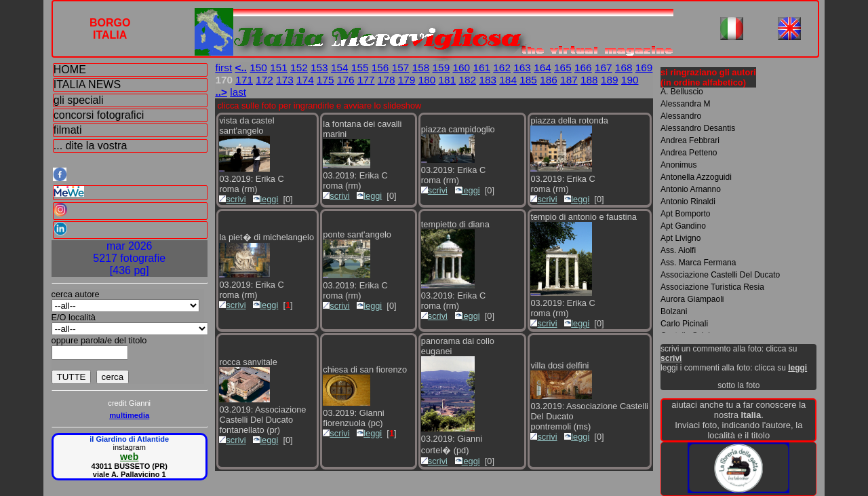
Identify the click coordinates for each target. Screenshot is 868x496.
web (129, 457)
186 (549, 80)
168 (624, 68)
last (238, 92)
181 (448, 80)
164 (542, 68)
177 (366, 80)
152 (299, 68)
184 (508, 80)
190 (630, 80)
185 (528, 80)
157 (401, 68)
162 (502, 68)
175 (325, 80)
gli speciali (79, 100)
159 (441, 68)
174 (305, 80)
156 (380, 68)
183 (488, 80)
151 (279, 68)
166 (583, 68)
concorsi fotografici (99, 115)
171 (244, 80)
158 (421, 68)
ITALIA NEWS (87, 84)
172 (264, 80)
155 (360, 68)
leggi (265, 199)
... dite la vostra (91, 146)
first (223, 68)
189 (610, 80)
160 (461, 68)
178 (387, 80)
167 (604, 68)
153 (319, 68)
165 (563, 68)
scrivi (232, 199)
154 (340, 68)
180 (427, 80)
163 (522, 68)
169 (644, 68)
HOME (70, 70)
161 (481, 68)
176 (346, 80)
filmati (68, 130)
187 (569, 80)
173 (285, 80)
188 (589, 80)
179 (407, 80)
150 (258, 68)
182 (467, 80)
